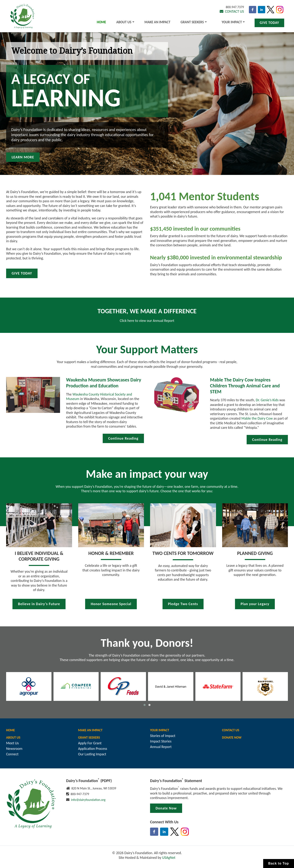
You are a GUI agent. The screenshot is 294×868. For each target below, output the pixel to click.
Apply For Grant (90, 743)
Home (101, 22)
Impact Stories (161, 741)
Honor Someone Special (111, 604)
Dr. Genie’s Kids (267, 400)
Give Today (269, 23)
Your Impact (232, 22)
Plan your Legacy (255, 604)
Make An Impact (158, 22)
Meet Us (12, 743)
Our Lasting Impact (92, 754)
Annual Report (161, 747)
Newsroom (14, 749)
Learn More (23, 157)
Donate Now (232, 737)
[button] (145, 705)
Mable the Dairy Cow (257, 418)
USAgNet (169, 858)
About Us (124, 22)
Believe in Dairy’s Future (39, 604)
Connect (12, 754)
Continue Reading (123, 438)
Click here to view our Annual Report (147, 321)
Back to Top (279, 863)
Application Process (93, 749)
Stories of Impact (163, 736)
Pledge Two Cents (183, 604)
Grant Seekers (192, 22)
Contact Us (232, 11)
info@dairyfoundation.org (88, 800)
